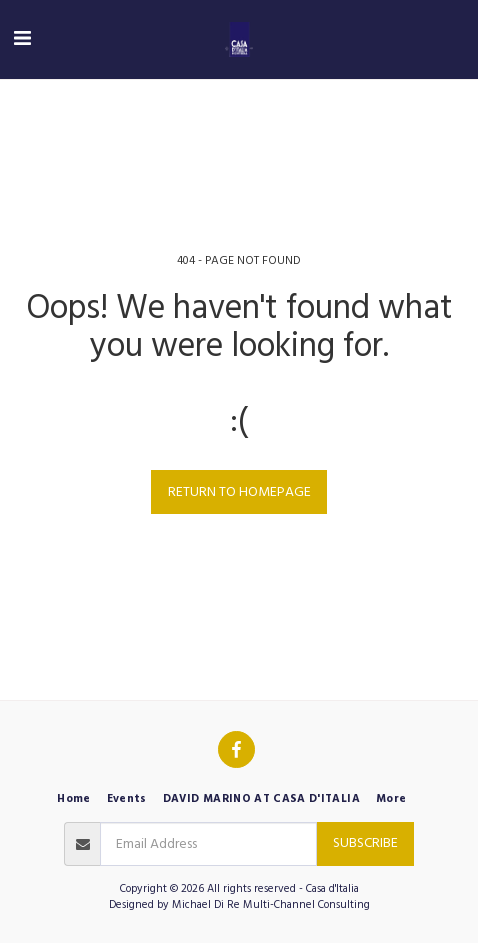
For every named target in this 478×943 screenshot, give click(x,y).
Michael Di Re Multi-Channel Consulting (271, 904)
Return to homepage (239, 492)
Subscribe (365, 843)
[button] (22, 39)
